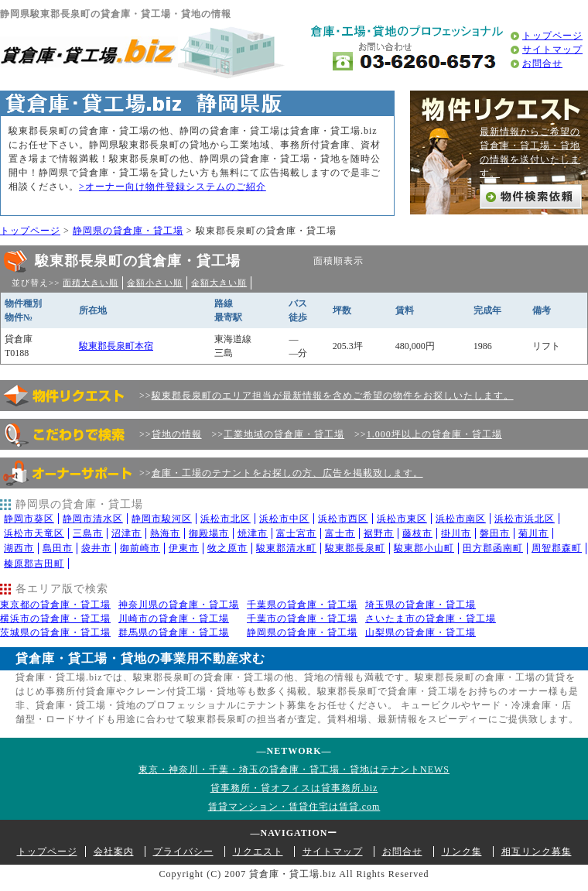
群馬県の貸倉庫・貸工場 (174, 632)
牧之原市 (227, 548)
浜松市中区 (284, 519)
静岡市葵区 (29, 519)
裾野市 (379, 533)
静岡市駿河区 (162, 519)
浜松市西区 (343, 519)
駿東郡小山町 (424, 548)
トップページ (552, 36)
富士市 (340, 533)
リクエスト (258, 852)
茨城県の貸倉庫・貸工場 (55, 632)
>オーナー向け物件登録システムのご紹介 (173, 187)
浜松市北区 (226, 519)
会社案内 (114, 852)
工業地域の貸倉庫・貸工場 (284, 434)
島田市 (58, 548)
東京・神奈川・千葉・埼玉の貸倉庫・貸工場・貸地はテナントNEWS (294, 769)
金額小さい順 (155, 283)
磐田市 (495, 533)
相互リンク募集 (537, 852)
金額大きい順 (219, 283)
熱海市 (165, 533)
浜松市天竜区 (34, 533)
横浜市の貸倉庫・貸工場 (55, 619)
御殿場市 (209, 533)
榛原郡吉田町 (34, 564)
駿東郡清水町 (286, 548)
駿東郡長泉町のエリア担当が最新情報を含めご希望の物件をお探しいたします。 (333, 396)
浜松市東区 (402, 519)
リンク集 (462, 852)
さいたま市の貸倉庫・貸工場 (431, 619)
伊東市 (184, 548)
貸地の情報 (177, 434)
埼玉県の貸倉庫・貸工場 (420, 605)
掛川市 (456, 533)
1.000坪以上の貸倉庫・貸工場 (434, 434)
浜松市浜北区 (525, 519)
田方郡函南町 (493, 548)
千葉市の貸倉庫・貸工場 (302, 619)
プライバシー (183, 852)
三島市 (88, 533)
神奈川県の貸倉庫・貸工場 (179, 605)
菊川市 (533, 533)
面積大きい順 (91, 283)
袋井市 (96, 548)
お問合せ (542, 63)
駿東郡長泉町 (355, 548)
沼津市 (126, 533)
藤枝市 (417, 533)
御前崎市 (140, 548)
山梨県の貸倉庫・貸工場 (420, 632)
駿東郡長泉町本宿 (116, 346)
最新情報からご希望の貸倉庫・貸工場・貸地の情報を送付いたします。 (530, 152)
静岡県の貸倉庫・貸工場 (128, 231)
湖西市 (19, 548)
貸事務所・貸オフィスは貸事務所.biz (294, 788)
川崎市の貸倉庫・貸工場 (174, 619)
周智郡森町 (557, 548)
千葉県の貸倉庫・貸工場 (302, 605)
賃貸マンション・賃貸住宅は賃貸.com (294, 807)
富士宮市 (296, 533)
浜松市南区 (461, 519)
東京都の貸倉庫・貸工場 (55, 605)
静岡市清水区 (93, 519)
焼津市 (253, 533)
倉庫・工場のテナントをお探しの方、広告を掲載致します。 (287, 473)
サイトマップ (552, 50)
